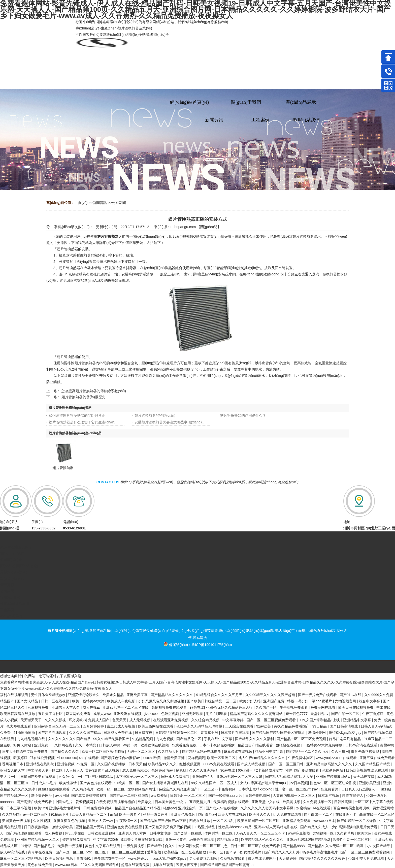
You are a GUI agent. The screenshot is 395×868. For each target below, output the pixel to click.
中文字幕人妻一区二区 (46, 770)
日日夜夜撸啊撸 (37, 827)
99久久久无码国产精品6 (100, 865)
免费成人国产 (99, 720)
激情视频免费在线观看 (170, 707)
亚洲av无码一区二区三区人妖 (240, 777)
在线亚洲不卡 (346, 814)
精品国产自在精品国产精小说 (138, 808)
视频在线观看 (163, 865)
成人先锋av (92, 707)
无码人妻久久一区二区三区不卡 (261, 833)
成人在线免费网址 (262, 858)
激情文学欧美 (63, 827)
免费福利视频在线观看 (232, 802)
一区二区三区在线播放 (127, 852)
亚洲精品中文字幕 (357, 720)
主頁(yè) (81, 203)
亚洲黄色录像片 (183, 814)
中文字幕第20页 (106, 840)
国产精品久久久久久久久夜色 (323, 858)
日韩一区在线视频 (56, 701)
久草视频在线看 (233, 858)
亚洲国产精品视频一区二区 (39, 840)
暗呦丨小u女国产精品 (374, 846)
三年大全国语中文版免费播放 (25, 751)
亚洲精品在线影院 (41, 764)
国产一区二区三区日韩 (286, 764)
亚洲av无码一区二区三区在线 (126, 707)
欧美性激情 (69, 783)
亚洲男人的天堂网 (133, 833)
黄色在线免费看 (40, 865)
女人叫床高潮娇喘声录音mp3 (263, 783)
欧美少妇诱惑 (250, 701)
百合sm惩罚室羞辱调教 (352, 808)
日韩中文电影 (161, 833)
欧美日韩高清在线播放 (18, 714)
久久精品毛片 (83, 789)
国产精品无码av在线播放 (202, 751)
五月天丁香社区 (51, 714)
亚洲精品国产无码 (90, 827)
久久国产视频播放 (112, 764)
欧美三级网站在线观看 (156, 726)
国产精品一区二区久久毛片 (308, 751)
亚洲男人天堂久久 (66, 707)
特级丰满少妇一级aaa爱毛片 (310, 701)
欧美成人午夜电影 (122, 701)
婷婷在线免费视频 (77, 840)
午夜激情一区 (127, 821)
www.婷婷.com (140, 858)
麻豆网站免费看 (79, 714)
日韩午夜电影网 (258, 795)
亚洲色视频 (66, 764)
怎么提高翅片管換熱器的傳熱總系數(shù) (94, 391)
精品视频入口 (228, 840)
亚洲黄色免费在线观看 (125, 827)
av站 (113, 814)
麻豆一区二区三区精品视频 (22, 858)
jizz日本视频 (298, 783)
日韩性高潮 (343, 802)
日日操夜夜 (144, 733)
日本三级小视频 (19, 808)
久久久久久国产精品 (85, 733)
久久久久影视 (56, 720)
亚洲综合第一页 (191, 808)
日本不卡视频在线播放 (217, 745)
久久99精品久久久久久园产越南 (271, 695)
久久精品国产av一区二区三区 (26, 814)
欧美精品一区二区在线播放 (185, 852)
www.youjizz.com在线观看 (337, 758)
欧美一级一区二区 (111, 789)
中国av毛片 (64, 802)
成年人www (102, 714)
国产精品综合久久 (162, 846)
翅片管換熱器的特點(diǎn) (155, 415)
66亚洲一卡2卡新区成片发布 (261, 770)
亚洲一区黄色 (176, 840)
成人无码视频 (140, 720)
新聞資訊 (100, 203)
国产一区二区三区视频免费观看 (272, 720)
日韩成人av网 (110, 745)
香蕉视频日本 (13, 764)
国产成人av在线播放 (222, 808)
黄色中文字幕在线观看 (103, 846)
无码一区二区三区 (142, 751)
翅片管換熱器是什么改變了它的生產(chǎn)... (84, 422)
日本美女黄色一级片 (171, 802)
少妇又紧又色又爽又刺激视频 (162, 701)
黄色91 (91, 770)
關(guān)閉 (209, 227)
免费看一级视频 (70, 846)
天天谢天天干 (31, 720)
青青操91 (84, 858)
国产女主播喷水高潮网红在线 (166, 783)
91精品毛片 (60, 814)
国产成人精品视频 (252, 764)
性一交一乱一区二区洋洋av (297, 789)
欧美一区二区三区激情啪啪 (103, 751)
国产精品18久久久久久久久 (172, 695)
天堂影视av (320, 714)
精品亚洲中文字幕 (270, 751)
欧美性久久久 (260, 814)
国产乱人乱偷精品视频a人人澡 (290, 777)
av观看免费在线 (185, 745)
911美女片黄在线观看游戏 (142, 840)
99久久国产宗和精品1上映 (320, 720)
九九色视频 (165, 739)
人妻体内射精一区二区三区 (294, 795)
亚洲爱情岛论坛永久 (84, 695)
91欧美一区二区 (127, 783)
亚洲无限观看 (193, 714)
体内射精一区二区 (219, 833)
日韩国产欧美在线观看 (39, 777)
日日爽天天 (350, 789)
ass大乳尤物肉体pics (170, 858)
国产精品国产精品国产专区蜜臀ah (279, 733)
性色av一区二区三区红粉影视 (333, 783)
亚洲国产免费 (274, 701)
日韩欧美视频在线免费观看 (368, 770)
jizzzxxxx (152, 714)
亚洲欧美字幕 (138, 695)
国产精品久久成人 (315, 827)
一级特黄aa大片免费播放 (323, 745)
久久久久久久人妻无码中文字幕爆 (268, 808)
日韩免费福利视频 (98, 808)
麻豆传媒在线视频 (239, 751)
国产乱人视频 (109, 770)
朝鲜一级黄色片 (156, 814)
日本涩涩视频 (329, 795)
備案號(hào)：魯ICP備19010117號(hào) (198, 645)
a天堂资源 (160, 795)
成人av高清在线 (13, 852)
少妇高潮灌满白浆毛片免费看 (355, 827)
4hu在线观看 (89, 758)
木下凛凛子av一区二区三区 (137, 777)
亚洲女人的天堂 (13, 770)
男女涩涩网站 (383, 808)
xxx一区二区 (97, 852)
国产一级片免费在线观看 (318, 695)
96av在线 (228, 770)
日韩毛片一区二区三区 (188, 795)
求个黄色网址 (42, 795)
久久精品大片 (169, 751)
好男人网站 (23, 745)
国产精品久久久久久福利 (255, 739)
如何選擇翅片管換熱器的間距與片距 (77, 415)
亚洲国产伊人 (203, 777)
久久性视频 (42, 821)
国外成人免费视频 (176, 777)
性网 (289, 770)
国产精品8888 (294, 846)
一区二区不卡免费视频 (218, 789)
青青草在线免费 (41, 852)
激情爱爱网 (317, 733)
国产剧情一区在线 (188, 833)
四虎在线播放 (200, 821)
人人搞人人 (75, 770)
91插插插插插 (25, 733)
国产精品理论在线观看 (24, 833)
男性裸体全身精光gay (48, 695)
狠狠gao (170, 808)
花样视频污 (196, 758)
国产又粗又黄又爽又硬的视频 (168, 827)
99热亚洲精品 (205, 827)
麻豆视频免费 (39, 707)
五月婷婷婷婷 (94, 726)
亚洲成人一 (370, 789)
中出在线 (384, 707)
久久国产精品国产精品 (373, 764)
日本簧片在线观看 (236, 733)
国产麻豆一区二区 (70, 852)
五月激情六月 (200, 802)
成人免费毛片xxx (136, 770)
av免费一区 (86, 764)
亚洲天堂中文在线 (266, 802)
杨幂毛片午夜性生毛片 (320, 852)
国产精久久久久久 (65, 751)
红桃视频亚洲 (190, 764)
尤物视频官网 (346, 701)
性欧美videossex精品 (235, 827)
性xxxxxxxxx (67, 758)
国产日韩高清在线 (344, 726)
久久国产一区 (267, 707)
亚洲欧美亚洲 (370, 783)
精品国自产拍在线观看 (256, 745)
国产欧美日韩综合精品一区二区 (212, 701)
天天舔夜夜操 (364, 777)
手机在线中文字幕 (219, 739)
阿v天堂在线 (75, 833)
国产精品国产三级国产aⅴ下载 (163, 821)
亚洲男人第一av (101, 821)
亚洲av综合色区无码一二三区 (58, 726)
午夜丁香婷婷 (373, 714)
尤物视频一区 (324, 833)
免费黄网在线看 (323, 707)
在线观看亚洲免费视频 (171, 720)
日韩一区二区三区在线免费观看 (256, 846)
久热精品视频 (143, 739)
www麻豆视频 (299, 833)
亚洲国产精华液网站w (334, 777)
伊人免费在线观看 (288, 814)
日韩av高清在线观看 (362, 745)
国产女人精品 (28, 701)
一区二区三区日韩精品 (96, 777)
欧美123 (40, 808)
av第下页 (131, 745)
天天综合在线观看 (240, 726)
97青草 (26, 846)
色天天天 (120, 720)
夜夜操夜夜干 (187, 865)
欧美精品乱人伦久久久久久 (263, 840)
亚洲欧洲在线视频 (128, 714)
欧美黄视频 (292, 802)
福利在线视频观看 (15, 695)
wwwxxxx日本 (324, 821)
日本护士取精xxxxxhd (256, 789)
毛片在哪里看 (217, 714)
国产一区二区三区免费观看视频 (366, 852)
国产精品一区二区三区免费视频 (302, 739)
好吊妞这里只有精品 (345, 739)
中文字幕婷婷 (234, 720)
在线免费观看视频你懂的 (116, 802)
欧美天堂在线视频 (233, 814)
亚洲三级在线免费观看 (377, 758)
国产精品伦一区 (189, 739)
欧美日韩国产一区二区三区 (259, 821)
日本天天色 (137, 764)
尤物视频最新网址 (142, 789)
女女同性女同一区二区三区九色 (204, 846)
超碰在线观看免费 (136, 865)
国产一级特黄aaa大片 (226, 795)
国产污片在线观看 (52, 733)
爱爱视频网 (85, 802)
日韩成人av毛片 (44, 783)
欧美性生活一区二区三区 (353, 840)
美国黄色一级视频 (17, 821)
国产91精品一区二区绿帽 (357, 821)
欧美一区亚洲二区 (222, 758)
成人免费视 (54, 833)
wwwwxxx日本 (67, 865)
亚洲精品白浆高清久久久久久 (330, 764)
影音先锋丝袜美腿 (366, 751)
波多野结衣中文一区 (110, 858)
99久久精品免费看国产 (292, 726)
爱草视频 (154, 852)
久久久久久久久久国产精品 (70, 739)
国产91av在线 (351, 695)
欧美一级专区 (130, 814)
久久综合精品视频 (206, 720)
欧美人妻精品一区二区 (90, 814)
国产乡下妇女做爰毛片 (244, 852)
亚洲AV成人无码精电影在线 (276, 827)
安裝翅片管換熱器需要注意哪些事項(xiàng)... (170, 422)
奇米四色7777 (297, 714)
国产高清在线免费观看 (35, 802)
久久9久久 (67, 777)
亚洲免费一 (43, 745)
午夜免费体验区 (301, 758)
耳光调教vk (77, 720)
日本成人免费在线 (118, 733)
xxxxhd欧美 (152, 758)
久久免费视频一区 (318, 802)
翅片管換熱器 (63, 468)
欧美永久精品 (114, 695)
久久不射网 (340, 751)
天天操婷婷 (288, 858)
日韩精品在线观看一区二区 (177, 733)
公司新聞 (119, 203)
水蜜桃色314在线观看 (314, 808)
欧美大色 (365, 833)
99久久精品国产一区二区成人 (215, 783)
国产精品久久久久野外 (282, 852)
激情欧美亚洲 (175, 758)
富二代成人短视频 (121, 726)
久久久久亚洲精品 (204, 770)
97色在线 (197, 707)
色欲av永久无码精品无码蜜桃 (200, 726)
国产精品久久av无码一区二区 (331, 846)
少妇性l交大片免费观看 (367, 858)
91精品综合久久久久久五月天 (220, 695)
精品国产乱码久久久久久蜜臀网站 (257, 714)
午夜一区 (217, 852)
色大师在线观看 (19, 726)
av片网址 (62, 795)
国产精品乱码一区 (15, 795)
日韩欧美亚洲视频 (102, 833)
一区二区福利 (224, 821)
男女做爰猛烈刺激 (204, 858)
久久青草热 (346, 833)
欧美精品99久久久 (163, 764)
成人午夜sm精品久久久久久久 (262, 758)
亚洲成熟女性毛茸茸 (65, 808)
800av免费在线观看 (219, 764)
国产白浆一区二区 (346, 714)
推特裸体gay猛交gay (345, 733)
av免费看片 (330, 789)
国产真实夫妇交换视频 (89, 795)
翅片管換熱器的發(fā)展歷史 (84, 397)
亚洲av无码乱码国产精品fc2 (309, 840)
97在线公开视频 (42, 758)
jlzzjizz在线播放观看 (54, 789)
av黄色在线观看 (202, 840)
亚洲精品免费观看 (297, 821)
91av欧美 (264, 726)
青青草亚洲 (210, 733)
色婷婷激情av (163, 770)
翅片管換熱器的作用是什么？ (243, 415)
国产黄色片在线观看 (96, 783)
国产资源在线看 (307, 770)
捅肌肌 (182, 770)
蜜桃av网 (387, 745)
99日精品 (320, 726)
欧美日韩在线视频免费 (356, 707)
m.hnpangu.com (183, 227)
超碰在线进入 (353, 795)
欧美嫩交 (145, 802)
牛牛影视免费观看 (294, 707)
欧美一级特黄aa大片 (89, 701)
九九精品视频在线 (31, 739)
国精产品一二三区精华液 (129, 795)
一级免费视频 (134, 846)
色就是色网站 (333, 770)
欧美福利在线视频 (155, 745)
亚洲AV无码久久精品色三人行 (230, 707)
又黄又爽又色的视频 (70, 821)
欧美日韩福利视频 (60, 858)
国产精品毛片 (45, 846)
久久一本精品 (86, 745)
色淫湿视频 (171, 714)
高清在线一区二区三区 (377, 814)
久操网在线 (64, 745)
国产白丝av (207, 814)
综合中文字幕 (370, 701)
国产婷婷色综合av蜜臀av (121, 758)
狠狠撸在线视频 (288, 745)
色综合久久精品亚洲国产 (179, 789)
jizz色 (386, 789)
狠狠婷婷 (20, 758)
